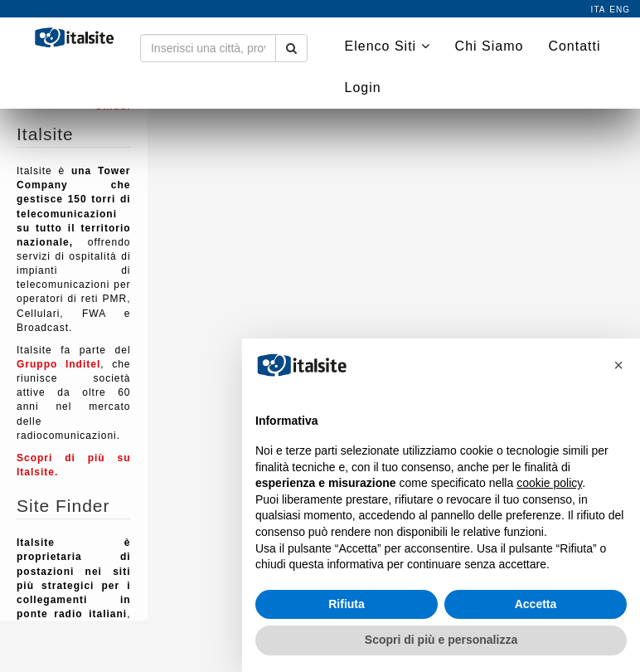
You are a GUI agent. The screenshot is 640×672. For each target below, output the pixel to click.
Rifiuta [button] (347, 604)
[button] (618, 365)
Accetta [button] (536, 604)
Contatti (574, 46)
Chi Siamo (490, 46)
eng (620, 10)
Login (363, 88)
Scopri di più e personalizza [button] (441, 640)
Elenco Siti (388, 46)
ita (599, 10)
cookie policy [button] (549, 483)
